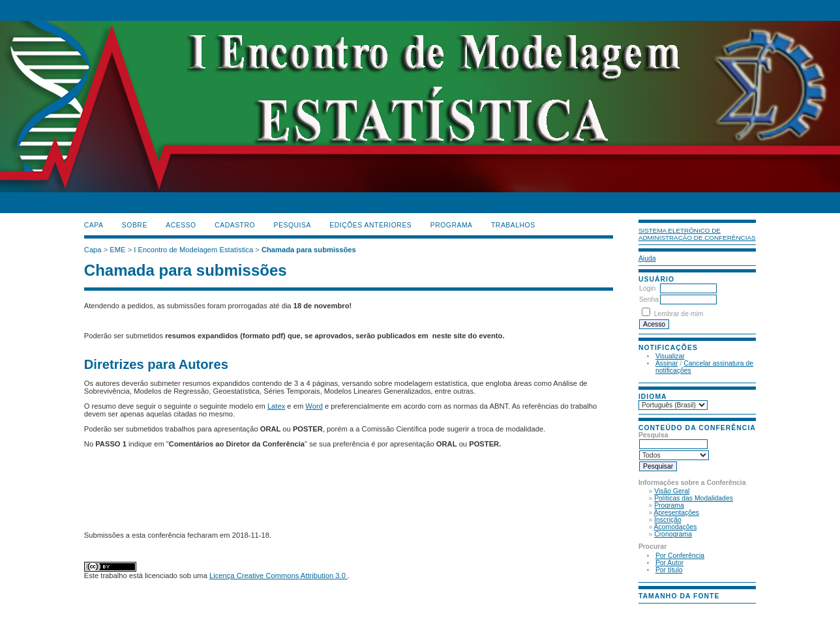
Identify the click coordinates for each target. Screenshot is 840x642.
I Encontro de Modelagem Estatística (193, 250)
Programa (669, 505)
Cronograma (673, 534)
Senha (649, 299)
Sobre (135, 225)
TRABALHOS (513, 225)
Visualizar (670, 356)
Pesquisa (292, 225)
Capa (94, 225)
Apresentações (677, 513)
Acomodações (676, 527)
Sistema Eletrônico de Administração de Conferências (697, 234)
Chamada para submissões (309, 250)
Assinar (667, 363)
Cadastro (235, 225)
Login (647, 288)
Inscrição (668, 520)
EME (117, 250)
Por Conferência (680, 556)
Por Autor (669, 563)
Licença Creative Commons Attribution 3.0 (278, 576)
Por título (669, 570)
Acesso (181, 225)
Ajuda (647, 258)
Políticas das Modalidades (694, 498)
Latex (276, 406)
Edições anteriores (370, 225)
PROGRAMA (452, 225)
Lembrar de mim (679, 314)
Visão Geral (672, 491)
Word (314, 406)
